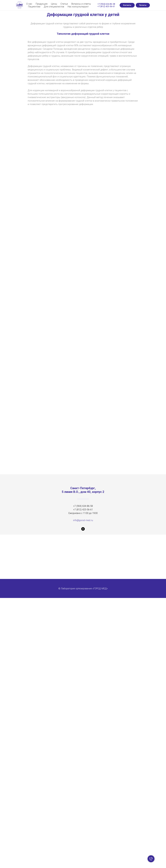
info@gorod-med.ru (83, 520)
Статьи (64, 4)
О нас (29, 4)
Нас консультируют (78, 7)
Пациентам (34, 7)
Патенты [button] (143, 5)
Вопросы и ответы (81, 4)
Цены (54, 4)
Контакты (127, 5)
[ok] (83, 529)
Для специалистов (54, 7)
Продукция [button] (42, 4)
